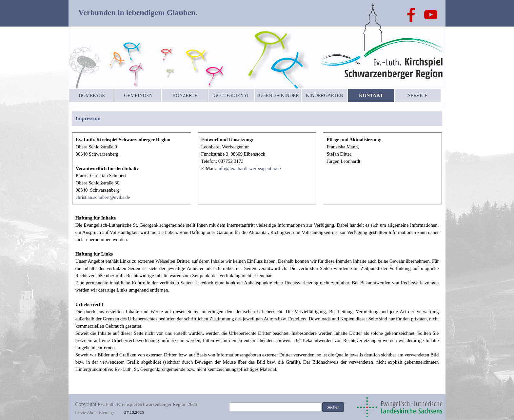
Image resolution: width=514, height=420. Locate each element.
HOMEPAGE (92, 95)
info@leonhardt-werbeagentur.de (249, 168)
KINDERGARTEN (325, 95)
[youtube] (431, 15)
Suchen (333, 407)
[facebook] (411, 15)
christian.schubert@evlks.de (103, 197)
